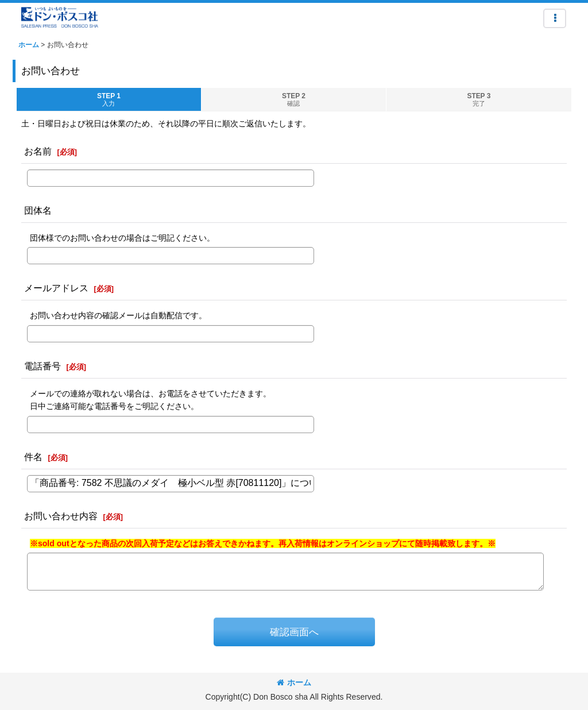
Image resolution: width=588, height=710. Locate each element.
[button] (555, 18)
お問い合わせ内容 (61, 516)
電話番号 (42, 366)
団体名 (38, 210)
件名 (33, 457)
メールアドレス (56, 288)
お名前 (38, 151)
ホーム (294, 682)
